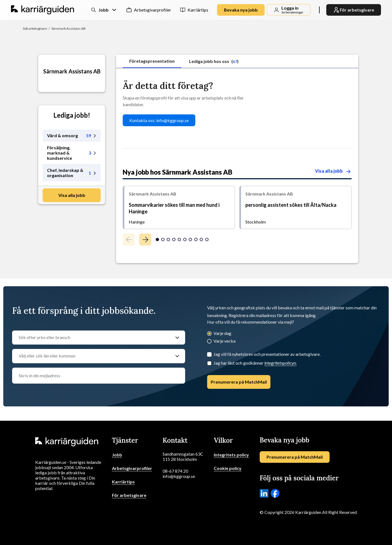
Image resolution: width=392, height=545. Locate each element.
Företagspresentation (152, 61)
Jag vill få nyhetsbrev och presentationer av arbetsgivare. (267, 354)
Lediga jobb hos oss (214, 61)
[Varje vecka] (209, 342)
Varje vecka (224, 341)
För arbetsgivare (129, 495)
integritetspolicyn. (280, 363)
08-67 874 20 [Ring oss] (175, 471)
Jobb (117, 455)
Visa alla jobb (72, 195)
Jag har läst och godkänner (255, 363)
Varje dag (222, 333)
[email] (99, 376)
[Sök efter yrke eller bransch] (93, 338)
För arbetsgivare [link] (354, 10)
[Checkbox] (209, 363)
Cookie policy (228, 468)
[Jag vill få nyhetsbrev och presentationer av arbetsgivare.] (209, 354)
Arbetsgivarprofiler (153, 10)
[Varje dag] (209, 334)
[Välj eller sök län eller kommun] (93, 356)
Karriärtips (198, 10)
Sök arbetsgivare (35, 28)
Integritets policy (231, 455)
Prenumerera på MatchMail (239, 382)
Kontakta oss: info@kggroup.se (159, 120)
